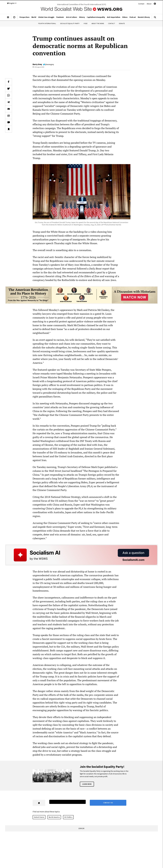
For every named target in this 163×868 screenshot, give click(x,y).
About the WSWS (98, 23)
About (149, 4)
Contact (141, 4)
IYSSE (86, 23)
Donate (122, 23)
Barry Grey (37, 64)
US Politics (68, 817)
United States (39, 817)
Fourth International (47, 23)
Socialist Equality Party (70, 23)
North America (54, 817)
